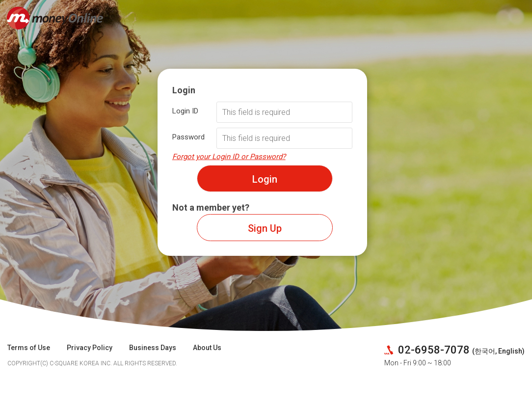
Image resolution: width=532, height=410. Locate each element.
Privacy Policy (90, 348)
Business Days (153, 348)
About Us (207, 348)
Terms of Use (29, 348)
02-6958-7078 (433, 350)
